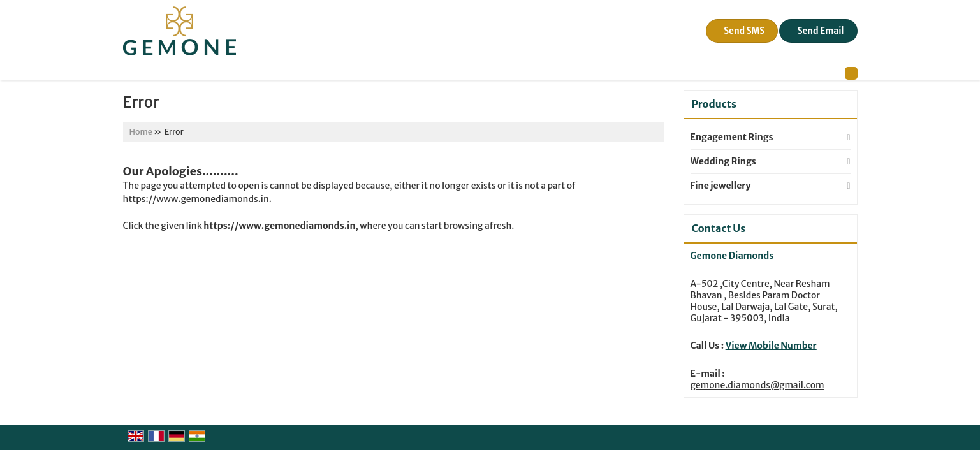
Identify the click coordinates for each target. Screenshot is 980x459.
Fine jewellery (721, 186)
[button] (771, 346)
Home (141, 132)
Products (714, 104)
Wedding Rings (723, 161)
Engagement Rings (732, 137)
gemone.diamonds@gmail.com (757, 385)
